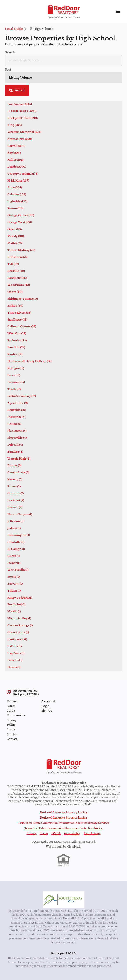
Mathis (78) (15, 243)
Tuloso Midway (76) (21, 250)
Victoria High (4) (19, 459)
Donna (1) (14, 667)
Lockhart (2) (16, 500)
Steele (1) (14, 577)
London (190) (17, 167)
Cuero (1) (14, 556)
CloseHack (74, 847)
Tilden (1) (14, 591)
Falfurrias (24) (17, 340)
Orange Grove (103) (21, 215)
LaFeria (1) (14, 646)
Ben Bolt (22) (16, 347)
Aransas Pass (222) (19, 139)
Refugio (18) (16, 368)
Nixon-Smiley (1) (19, 618)
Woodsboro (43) (19, 285)
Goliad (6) (14, 424)
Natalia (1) (14, 612)
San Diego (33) (17, 320)
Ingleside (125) (17, 201)
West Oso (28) (17, 334)
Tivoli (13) (14, 389)
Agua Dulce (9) (18, 403)
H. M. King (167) (18, 181)
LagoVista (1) (16, 653)
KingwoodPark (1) (20, 598)
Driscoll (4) (15, 445)
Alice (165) (15, 188)
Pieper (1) (14, 563)
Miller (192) (15, 160)
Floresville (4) (17, 438)
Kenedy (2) (15, 479)
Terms (44, 833)
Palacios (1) (15, 660)
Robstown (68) (17, 257)
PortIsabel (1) (16, 605)
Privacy (32, 833)
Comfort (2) (15, 493)
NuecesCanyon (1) (20, 514)
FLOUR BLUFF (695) (22, 111)
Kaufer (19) (15, 354)
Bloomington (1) (19, 535)
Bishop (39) (15, 306)
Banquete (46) (17, 278)
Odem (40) (15, 292)
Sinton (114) (15, 208)
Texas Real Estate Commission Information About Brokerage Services (63, 823)
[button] (17, 90)
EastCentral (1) (17, 639)
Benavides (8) (17, 410)
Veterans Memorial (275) (24, 132)
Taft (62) (13, 264)
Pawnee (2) (15, 507)
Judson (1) (14, 528)
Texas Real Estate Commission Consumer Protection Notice (63, 828)
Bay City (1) (15, 584)
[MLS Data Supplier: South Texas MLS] (63, 900)
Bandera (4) (15, 452)
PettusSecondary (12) (22, 396)
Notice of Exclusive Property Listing (63, 813)
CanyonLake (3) (18, 473)
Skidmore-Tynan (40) (23, 299)
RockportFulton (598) (22, 118)
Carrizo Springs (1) (20, 625)
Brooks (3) (14, 466)
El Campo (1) (16, 549)
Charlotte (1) (16, 542)
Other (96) (14, 229)
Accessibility (72, 833)
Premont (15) (16, 382)
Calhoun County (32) (22, 327)
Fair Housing (92, 833)
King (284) (14, 125)
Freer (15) (14, 375)
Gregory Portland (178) (23, 174)
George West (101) (20, 222)
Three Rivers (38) (19, 313)
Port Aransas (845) (20, 104)
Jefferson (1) (15, 521)
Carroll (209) (16, 146)
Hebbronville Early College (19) (29, 361)
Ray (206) (14, 153)
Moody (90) (16, 236)
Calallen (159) (17, 195)
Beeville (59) (16, 271)
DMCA (56, 833)
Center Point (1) (18, 632)
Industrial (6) (16, 417)
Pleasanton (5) (17, 431)
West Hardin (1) (18, 570)
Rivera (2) (14, 486)
